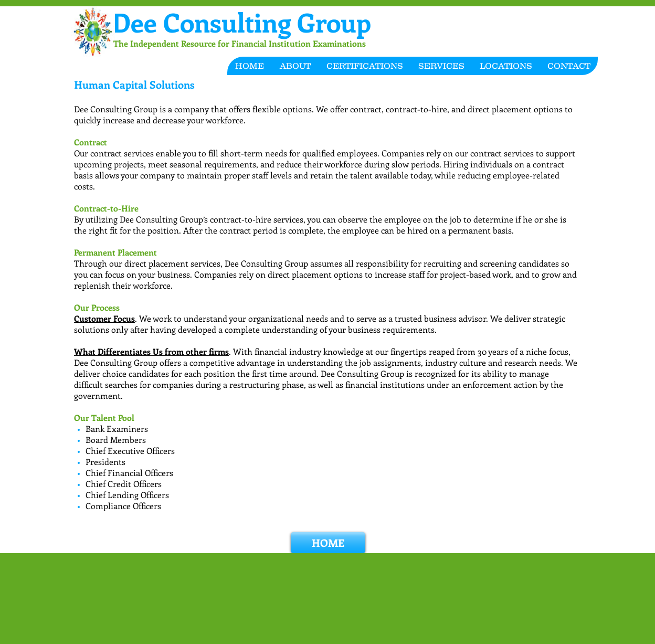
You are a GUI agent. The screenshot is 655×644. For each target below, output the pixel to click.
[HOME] (328, 543)
